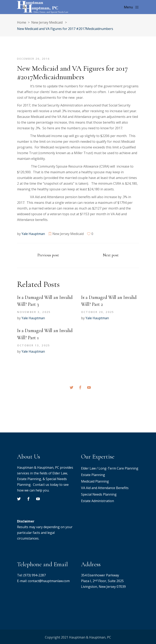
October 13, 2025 (34, 345)
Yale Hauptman (33, 234)
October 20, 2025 (97, 312)
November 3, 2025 (34, 312)
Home (22, 22)
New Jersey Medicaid (47, 22)
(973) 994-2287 (35, 575)
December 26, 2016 (33, 59)
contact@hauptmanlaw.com (49, 581)
